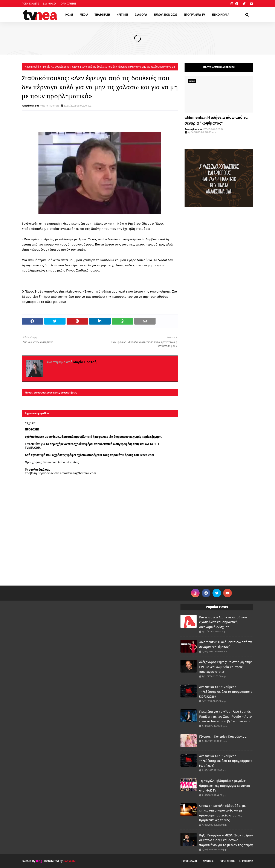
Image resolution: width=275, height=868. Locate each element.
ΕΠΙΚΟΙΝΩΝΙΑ (246, 861)
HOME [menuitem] (69, 15)
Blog (39, 861)
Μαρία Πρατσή (49, 106)
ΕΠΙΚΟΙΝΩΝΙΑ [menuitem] (220, 15)
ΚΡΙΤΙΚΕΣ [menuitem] (122, 15)
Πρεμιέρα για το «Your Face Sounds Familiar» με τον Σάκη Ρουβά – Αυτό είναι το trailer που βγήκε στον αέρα (225, 716)
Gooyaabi (70, 861)
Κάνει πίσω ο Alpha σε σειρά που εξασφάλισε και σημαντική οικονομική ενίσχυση (223, 622)
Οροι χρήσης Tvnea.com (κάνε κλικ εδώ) (52, 462)
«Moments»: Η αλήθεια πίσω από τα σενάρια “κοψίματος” (216, 120)
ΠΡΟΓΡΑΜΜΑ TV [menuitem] (194, 15)
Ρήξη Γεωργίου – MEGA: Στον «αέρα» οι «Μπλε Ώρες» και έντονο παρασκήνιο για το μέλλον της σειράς (226, 840)
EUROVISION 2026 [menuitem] (165, 15)
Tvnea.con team (213, 129)
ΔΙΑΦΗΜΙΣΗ (50, 4)
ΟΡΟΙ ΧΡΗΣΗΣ (68, 4)
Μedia (47, 67)
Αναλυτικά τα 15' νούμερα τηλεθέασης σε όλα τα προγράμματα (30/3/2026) (226, 692)
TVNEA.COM (33, 448)
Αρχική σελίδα (33, 67)
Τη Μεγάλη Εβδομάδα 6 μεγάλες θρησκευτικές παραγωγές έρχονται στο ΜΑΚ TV (225, 786)
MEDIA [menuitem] (84, 15)
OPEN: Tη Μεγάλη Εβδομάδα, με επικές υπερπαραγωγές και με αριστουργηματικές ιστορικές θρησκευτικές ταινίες (222, 813)
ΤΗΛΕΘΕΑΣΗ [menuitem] (102, 15)
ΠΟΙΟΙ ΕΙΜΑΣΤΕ (30, 4)
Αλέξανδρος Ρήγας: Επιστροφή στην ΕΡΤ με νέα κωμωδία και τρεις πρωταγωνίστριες (225, 667)
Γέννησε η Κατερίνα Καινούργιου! (223, 737)
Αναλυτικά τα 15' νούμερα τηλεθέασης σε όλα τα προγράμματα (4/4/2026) (226, 761)
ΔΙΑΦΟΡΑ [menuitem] (141, 15)
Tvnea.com (147, 455)
